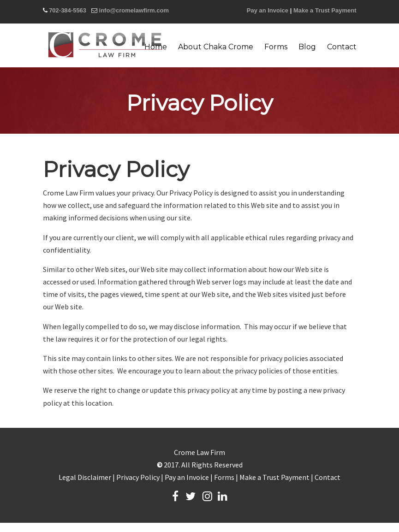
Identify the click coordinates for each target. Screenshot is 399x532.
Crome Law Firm (105, 45)
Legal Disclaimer (85, 477)
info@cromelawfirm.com (134, 10)
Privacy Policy (138, 477)
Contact (328, 477)
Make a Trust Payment (325, 10)
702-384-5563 (68, 10)
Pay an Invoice (268, 10)
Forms (224, 477)
